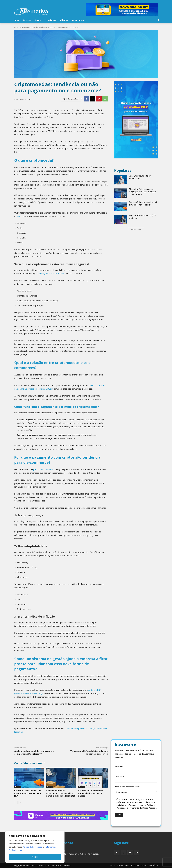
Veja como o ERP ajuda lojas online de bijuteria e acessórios (89, 752)
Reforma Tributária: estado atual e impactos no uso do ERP (28, 793)
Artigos (23, 27)
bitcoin (19, 216)
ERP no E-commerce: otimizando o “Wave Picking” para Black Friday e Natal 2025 (61, 793)
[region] (35, 847)
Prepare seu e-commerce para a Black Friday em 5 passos (91, 793)
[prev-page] (16, 802)
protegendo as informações (52, 273)
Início (16, 27)
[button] (158, 20)
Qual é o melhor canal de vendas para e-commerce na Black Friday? (34, 752)
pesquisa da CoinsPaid (44, 469)
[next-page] (20, 802)
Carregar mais (136, 229)
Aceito (35, 857)
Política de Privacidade (32, 847)
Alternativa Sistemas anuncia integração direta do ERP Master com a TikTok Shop (143, 192)
